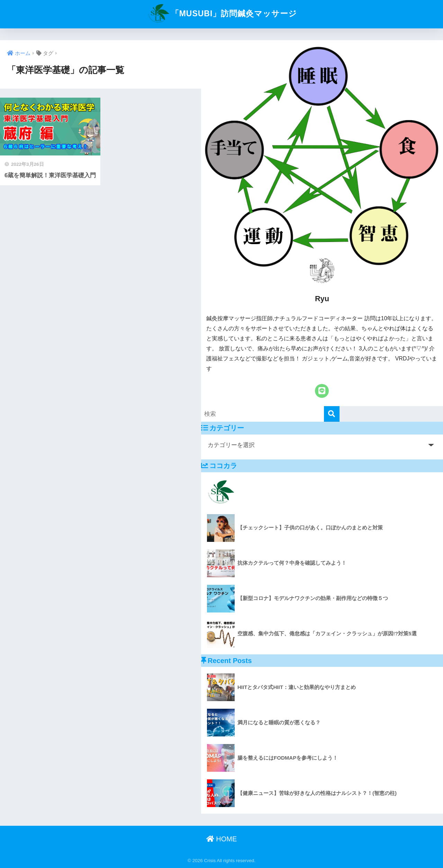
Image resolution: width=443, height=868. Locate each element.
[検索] (332, 414)
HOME (222, 839)
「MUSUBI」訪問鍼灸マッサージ (222, 14)
